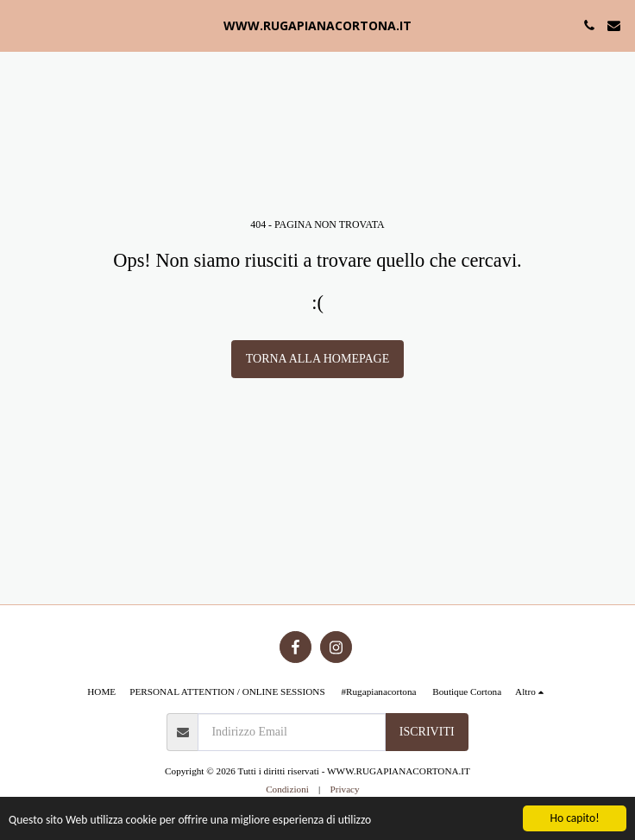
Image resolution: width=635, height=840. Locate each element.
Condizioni (287, 789)
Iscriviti (427, 732)
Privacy (344, 789)
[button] (19, 25)
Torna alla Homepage (317, 359)
